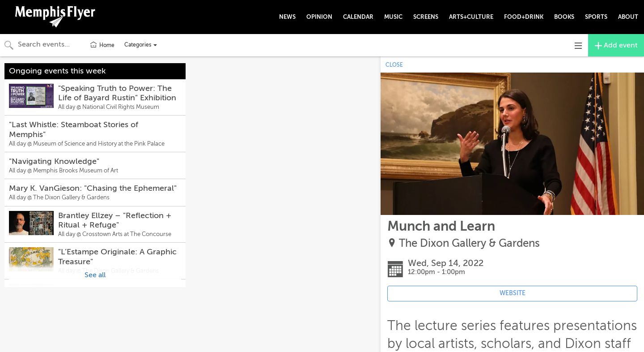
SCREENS (426, 17)
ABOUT (628, 17)
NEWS (287, 17)
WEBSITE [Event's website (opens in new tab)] (513, 293)
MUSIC (393, 17)
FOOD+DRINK (524, 17)
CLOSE (394, 65)
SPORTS (596, 17)
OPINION (319, 17)
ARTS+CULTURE (471, 17)
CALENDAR (358, 17)
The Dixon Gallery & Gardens (469, 243)
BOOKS (564, 17)
